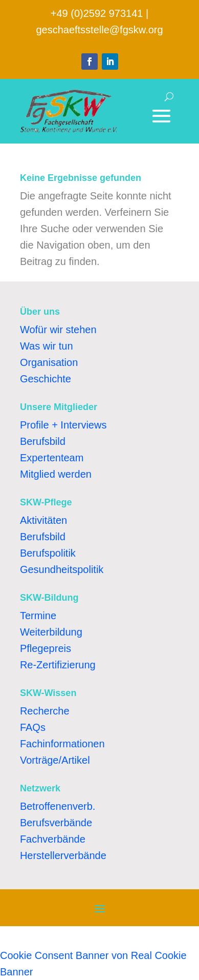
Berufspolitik (48, 553)
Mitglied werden (56, 474)
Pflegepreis (46, 648)
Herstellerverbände (63, 855)
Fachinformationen (62, 744)
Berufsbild (43, 441)
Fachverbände (53, 839)
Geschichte (46, 379)
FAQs (33, 727)
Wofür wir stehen (58, 330)
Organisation (49, 362)
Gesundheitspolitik (62, 569)
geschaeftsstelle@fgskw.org (99, 30)
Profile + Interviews (63, 425)
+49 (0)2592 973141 (97, 13)
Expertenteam (52, 458)
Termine (38, 616)
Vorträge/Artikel (55, 760)
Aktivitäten (43, 520)
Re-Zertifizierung (58, 665)
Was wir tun (47, 346)
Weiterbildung (51, 632)
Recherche (45, 711)
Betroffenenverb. (58, 806)
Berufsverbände (56, 823)
